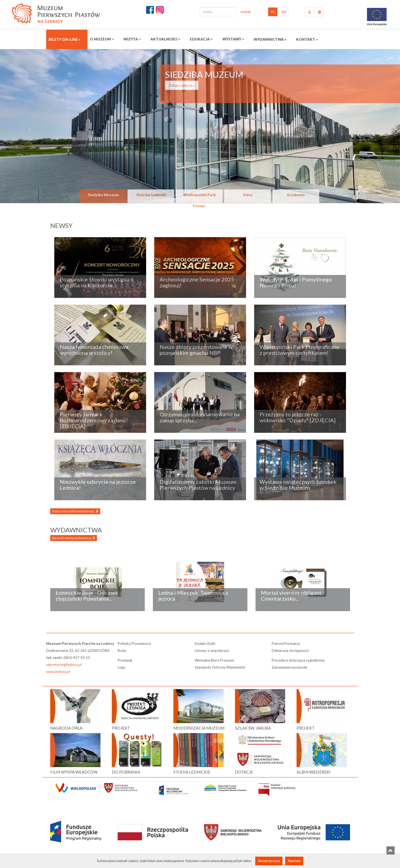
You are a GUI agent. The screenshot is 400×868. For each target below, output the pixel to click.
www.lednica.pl (58, 672)
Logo (122, 667)
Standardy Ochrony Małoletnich (220, 667)
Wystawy (233, 39)
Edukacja (201, 39)
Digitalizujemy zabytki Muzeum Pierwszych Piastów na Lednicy (198, 485)
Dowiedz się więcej (269, 861)
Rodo (122, 651)
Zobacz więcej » (182, 85)
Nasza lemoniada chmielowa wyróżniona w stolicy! (94, 350)
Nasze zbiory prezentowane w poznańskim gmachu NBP (196, 350)
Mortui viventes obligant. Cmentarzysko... (292, 595)
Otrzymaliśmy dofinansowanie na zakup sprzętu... (200, 417)
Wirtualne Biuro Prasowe (214, 660)
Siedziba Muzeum (103, 195)
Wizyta (132, 39)
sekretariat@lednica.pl (64, 665)
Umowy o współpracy (212, 651)
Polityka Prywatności (134, 644)
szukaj (245, 11)
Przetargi (125, 660)
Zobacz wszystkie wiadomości (75, 511)
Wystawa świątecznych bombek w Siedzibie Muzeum (298, 485)
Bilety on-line (65, 39)
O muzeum (102, 39)
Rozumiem (294, 861)
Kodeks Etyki (205, 644)
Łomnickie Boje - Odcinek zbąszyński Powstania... (87, 595)
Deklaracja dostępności (290, 651)
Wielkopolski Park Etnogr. (199, 198)
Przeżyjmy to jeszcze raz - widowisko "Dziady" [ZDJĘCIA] (298, 417)
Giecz (248, 195)
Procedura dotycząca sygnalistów (298, 660)
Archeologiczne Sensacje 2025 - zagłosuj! (199, 282)
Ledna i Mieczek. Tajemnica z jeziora (193, 595)
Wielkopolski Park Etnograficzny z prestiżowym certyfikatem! (299, 350)
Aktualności (165, 39)
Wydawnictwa (270, 39)
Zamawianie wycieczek (290, 667)
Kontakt (307, 39)
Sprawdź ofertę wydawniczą (74, 538)
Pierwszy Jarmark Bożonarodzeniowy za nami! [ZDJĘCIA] (94, 420)
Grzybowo (296, 195)
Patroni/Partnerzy (286, 644)
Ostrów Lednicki (151, 195)
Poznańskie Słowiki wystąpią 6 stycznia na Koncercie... (97, 282)
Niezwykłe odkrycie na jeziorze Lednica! (98, 485)
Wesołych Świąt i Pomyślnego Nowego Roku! (296, 282)
